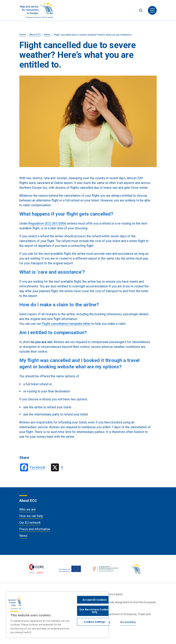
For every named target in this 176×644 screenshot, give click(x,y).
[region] (57, 615)
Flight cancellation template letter (66, 324)
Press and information (35, 529)
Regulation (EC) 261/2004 (47, 223)
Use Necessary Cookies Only (95, 611)
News (23, 536)
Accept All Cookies (94, 600)
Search (141, 10)
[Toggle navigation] (152, 10)
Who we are (27, 509)
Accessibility (128, 622)
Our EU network (30, 523)
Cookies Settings (94, 622)
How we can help (31, 516)
